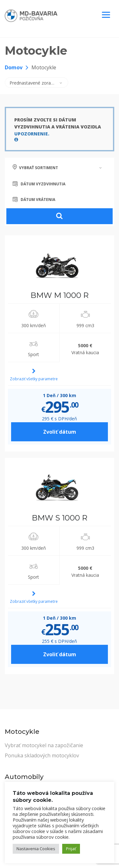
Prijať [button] (71, 849)
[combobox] (36, 83)
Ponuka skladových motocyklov (42, 755)
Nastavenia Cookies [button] (36, 849)
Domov (14, 67)
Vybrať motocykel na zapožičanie (44, 745)
